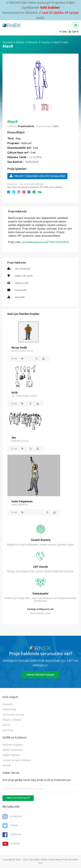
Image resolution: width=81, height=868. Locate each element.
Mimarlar (33, 42)
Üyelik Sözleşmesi (13, 750)
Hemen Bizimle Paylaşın (40, 675)
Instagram (12, 817)
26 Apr (14, 359)
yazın (47, 613)
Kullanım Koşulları (13, 745)
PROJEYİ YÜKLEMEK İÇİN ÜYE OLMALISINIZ (37, 176)
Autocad (26, 143)
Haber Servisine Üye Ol (18, 798)
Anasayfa (8, 42)
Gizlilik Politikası (11, 755)
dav (14, 438)
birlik (15, 393)
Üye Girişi (8, 730)
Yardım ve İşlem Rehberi (17, 760)
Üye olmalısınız (23, 269)
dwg (18, 138)
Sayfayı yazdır (22, 283)
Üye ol (75, 32)
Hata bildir (20, 297)
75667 (55, 126)
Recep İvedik (19, 348)
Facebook (12, 835)
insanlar (46, 42)
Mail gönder (21, 290)
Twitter (10, 826)
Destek (7, 765)
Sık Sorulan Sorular (13, 715)
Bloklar (20, 42)
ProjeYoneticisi (26, 126)
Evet (36, 148)
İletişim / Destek (12, 720)
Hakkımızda (9, 709)
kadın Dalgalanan (22, 501)
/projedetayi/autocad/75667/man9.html (45, 242)
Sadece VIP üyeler (24, 276)
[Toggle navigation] (76, 25)
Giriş (64, 32)
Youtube (11, 844)
